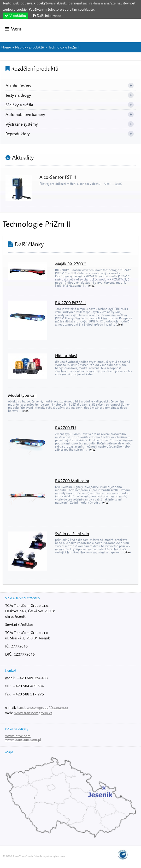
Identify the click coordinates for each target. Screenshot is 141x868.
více (119, 184)
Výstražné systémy (22, 124)
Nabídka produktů (30, 47)
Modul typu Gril (22, 395)
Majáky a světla (19, 105)
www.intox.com (18, 736)
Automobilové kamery (25, 114)
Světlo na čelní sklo (72, 534)
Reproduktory (18, 134)
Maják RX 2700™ (71, 264)
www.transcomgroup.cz (33, 713)
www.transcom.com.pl (23, 739)
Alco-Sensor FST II (58, 177)
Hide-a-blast (66, 356)
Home (122, 30)
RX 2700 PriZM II (70, 303)
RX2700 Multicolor (72, 481)
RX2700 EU (65, 428)
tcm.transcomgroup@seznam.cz (43, 707)
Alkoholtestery (18, 85)
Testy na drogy (18, 95)
